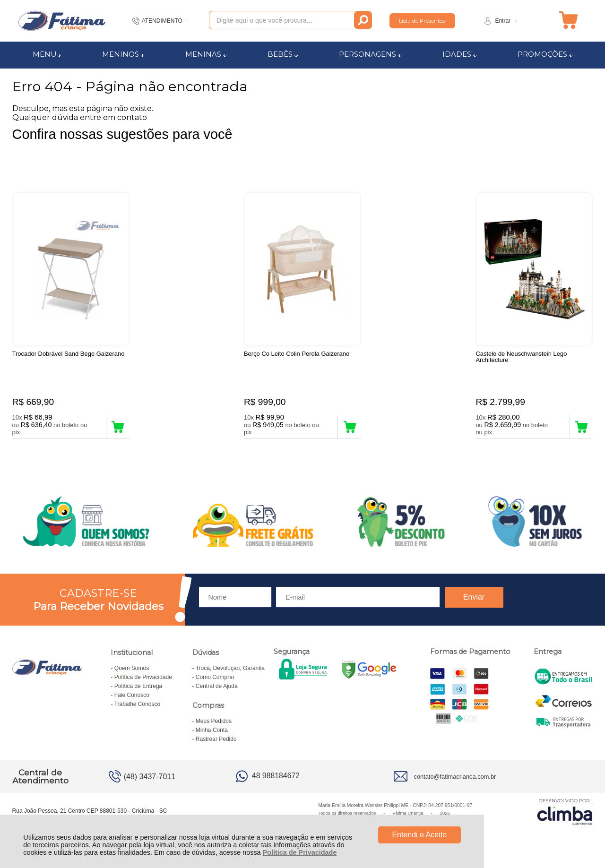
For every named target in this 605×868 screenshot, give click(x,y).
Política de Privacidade (300, 852)
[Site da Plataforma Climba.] (565, 812)
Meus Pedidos (214, 721)
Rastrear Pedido (216, 739)
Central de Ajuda (217, 686)
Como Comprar (215, 677)
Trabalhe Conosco (138, 704)
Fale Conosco (132, 695)
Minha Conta (212, 730)
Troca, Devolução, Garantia (230, 668)
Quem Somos (132, 668)
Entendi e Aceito (419, 835)
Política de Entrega (138, 686)
